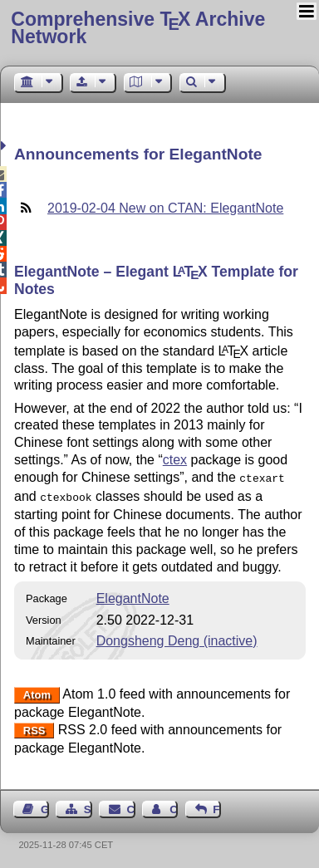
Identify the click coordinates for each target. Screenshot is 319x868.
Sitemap (88, 806)
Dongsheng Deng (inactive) (177, 638)
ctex (175, 460)
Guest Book (45, 806)
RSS (34, 727)
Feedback (217, 806)
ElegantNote (133, 595)
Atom (37, 691)
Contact (131, 806)
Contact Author (174, 806)
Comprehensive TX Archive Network (138, 28)
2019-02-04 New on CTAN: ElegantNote (165, 208)
